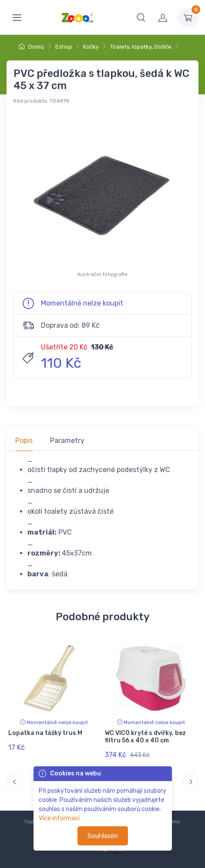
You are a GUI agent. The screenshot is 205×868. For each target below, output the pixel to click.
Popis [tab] (24, 441)
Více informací (59, 818)
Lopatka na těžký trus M (45, 733)
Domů (31, 47)
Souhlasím (103, 836)
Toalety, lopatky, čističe (141, 47)
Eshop (64, 47)
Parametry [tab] (67, 441)
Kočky (91, 47)
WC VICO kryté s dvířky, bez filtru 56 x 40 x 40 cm (145, 737)
